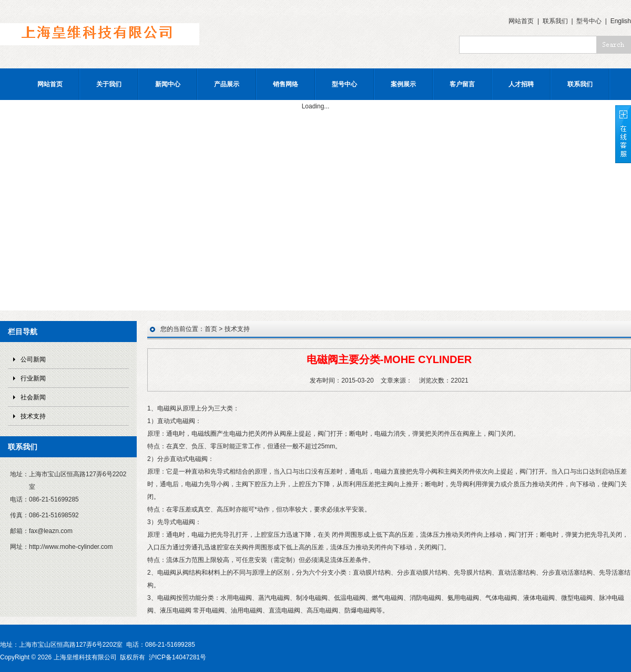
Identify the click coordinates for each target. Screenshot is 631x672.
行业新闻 (33, 378)
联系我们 (555, 21)
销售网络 (286, 84)
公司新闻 (33, 359)
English (621, 21)
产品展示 (227, 84)
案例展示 (403, 84)
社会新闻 (33, 397)
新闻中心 (168, 84)
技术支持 (33, 416)
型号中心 (589, 21)
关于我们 (109, 84)
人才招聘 (521, 84)
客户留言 (462, 84)
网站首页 (521, 21)
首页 (211, 329)
